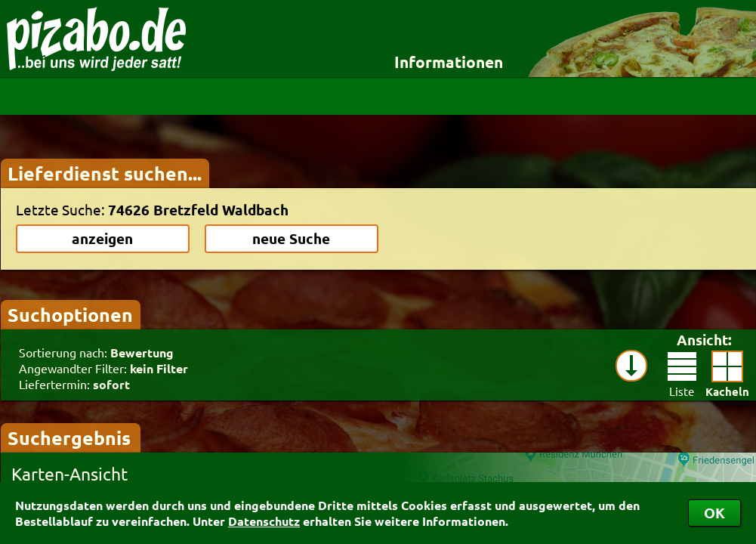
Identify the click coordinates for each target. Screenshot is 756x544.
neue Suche (291, 238)
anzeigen (102, 238)
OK (714, 513)
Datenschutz (264, 521)
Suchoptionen (70, 314)
